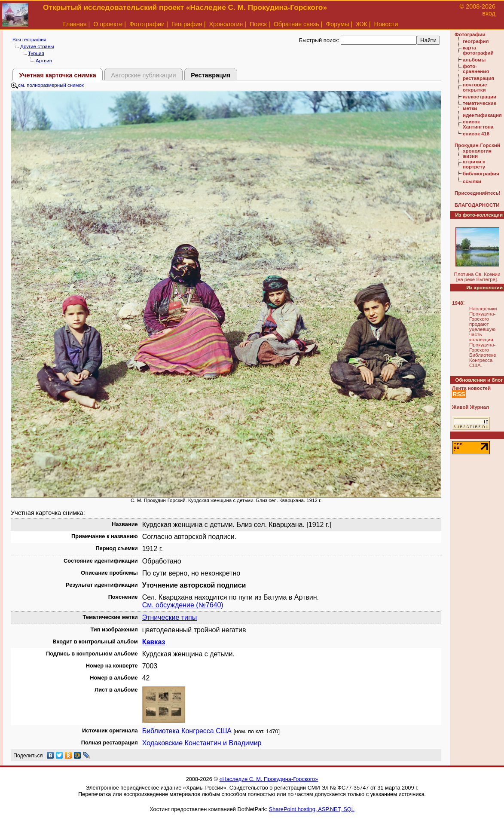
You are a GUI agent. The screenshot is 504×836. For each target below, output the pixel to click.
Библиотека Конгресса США (187, 731)
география (476, 41)
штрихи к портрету (474, 164)
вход (489, 13)
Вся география (29, 40)
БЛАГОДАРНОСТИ (477, 205)
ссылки (472, 181)
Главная (75, 24)
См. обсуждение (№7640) (183, 605)
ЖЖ (362, 24)
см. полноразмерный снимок (47, 85)
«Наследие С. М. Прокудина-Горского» (269, 779)
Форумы (337, 24)
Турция (36, 53)
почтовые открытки (475, 87)
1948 (458, 303)
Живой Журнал (470, 407)
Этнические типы (170, 617)
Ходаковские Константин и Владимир (202, 743)
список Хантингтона (478, 124)
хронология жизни (477, 153)
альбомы (474, 60)
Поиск (258, 24)
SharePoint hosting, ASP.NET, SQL (312, 809)
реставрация (478, 78)
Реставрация (211, 75)
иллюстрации (480, 97)
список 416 (476, 134)
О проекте (108, 24)
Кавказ (154, 642)
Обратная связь (296, 24)
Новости (386, 24)
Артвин (44, 61)
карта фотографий (478, 50)
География (187, 24)
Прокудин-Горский (477, 145)
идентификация (482, 115)
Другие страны (37, 46)
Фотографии (147, 24)
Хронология (226, 24)
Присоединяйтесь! (478, 193)
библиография (481, 174)
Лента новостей (471, 388)
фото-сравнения (476, 69)
